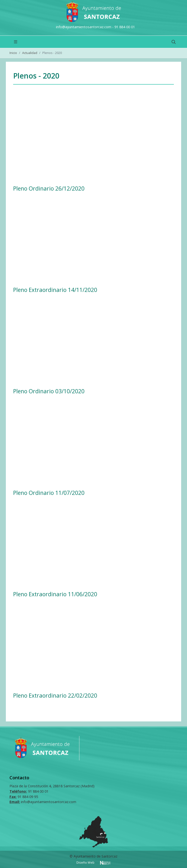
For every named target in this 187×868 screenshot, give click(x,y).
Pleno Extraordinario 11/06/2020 (55, 594)
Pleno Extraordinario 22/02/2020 (55, 695)
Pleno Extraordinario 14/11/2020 (55, 290)
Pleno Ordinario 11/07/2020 (49, 493)
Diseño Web (86, 863)
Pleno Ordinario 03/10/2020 (49, 391)
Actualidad (30, 53)
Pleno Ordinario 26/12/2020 (49, 188)
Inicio (13, 53)
